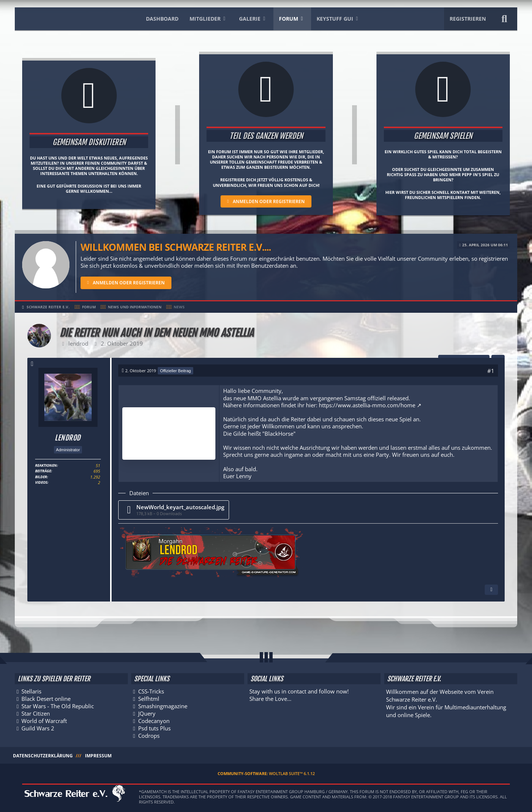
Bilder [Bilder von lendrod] (41, 477)
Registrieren (468, 19)
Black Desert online (46, 698)
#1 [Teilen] (491, 371)
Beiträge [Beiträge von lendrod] (43, 472)
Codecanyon (154, 720)
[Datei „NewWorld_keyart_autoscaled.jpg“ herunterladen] (174, 510)
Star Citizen (36, 713)
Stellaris (31, 690)
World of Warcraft (44, 720)
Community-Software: (266, 773)
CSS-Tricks (151, 690)
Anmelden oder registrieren (269, 201)
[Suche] (504, 19)
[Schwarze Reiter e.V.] (73, 17)
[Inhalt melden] (491, 590)
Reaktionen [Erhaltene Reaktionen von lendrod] (46, 466)
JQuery (147, 713)
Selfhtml (149, 698)
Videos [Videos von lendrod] (41, 483)
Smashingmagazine (163, 705)
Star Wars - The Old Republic (58, 705)
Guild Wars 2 (38, 728)
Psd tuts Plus (154, 728)
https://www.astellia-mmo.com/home (367, 405)
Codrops (149, 735)
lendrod (78, 343)
